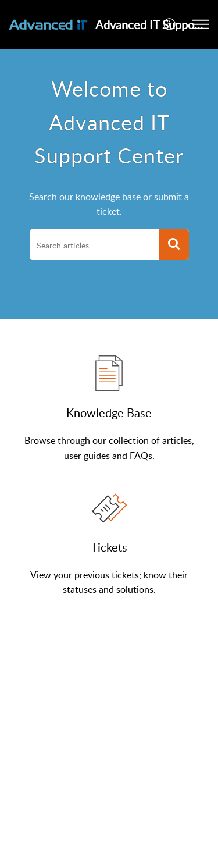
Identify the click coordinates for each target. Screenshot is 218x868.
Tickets (109, 547)
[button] (170, 24)
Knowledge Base (109, 412)
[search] (94, 245)
